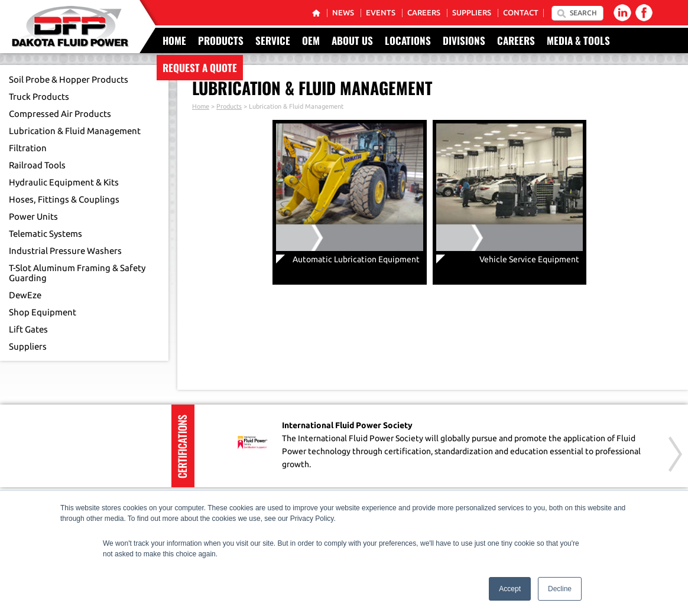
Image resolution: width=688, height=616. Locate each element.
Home (174, 40)
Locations (408, 40)
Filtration (28, 148)
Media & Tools (578, 40)
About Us (352, 40)
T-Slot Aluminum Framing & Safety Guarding (77, 273)
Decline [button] (560, 589)
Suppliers (472, 13)
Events (381, 13)
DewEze (25, 295)
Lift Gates (28, 329)
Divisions (464, 40)
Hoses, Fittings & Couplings (64, 199)
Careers (424, 13)
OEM (311, 40)
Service (273, 40)
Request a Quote (200, 68)
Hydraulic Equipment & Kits (64, 182)
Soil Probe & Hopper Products (69, 79)
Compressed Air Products (60, 114)
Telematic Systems (46, 234)
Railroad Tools (37, 165)
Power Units (33, 216)
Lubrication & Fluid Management (75, 131)
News (343, 13)
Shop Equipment (43, 312)
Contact (521, 13)
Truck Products (39, 97)
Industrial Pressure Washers (65, 251)
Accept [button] (510, 589)
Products (221, 40)
